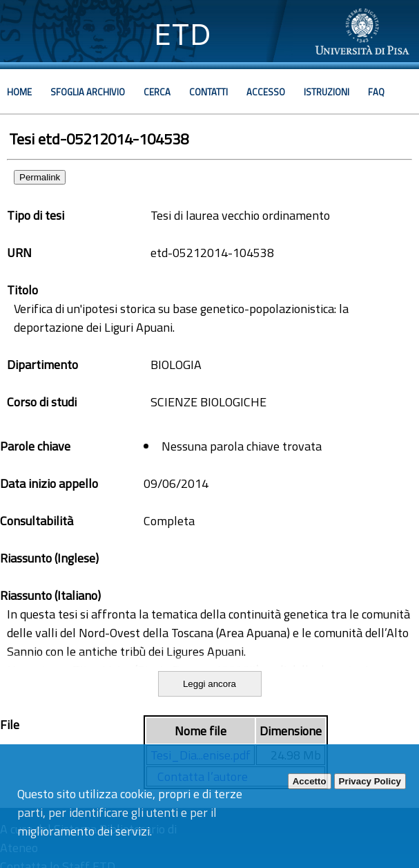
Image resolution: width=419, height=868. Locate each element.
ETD (183, 34)
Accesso (266, 92)
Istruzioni (327, 92)
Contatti (208, 92)
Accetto (310, 781)
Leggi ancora (209, 684)
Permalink (40, 177)
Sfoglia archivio (88, 92)
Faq (376, 92)
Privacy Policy (370, 781)
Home (19, 92)
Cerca (157, 92)
